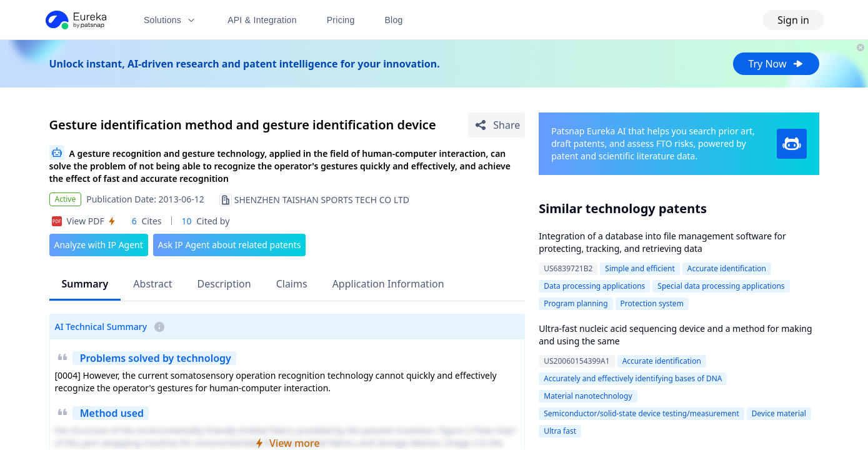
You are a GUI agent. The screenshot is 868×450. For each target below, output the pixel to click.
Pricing (341, 20)
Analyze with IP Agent (99, 245)
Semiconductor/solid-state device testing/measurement (641, 413)
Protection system (652, 303)
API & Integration (262, 20)
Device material (779, 413)
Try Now (776, 64)
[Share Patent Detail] (496, 125)
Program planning (576, 303)
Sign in (793, 20)
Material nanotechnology (588, 396)
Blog (394, 20)
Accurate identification (727, 268)
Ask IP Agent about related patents (230, 245)
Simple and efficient (640, 268)
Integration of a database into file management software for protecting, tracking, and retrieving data (662, 242)
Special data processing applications (721, 286)
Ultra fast (560, 431)
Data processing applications (594, 286)
